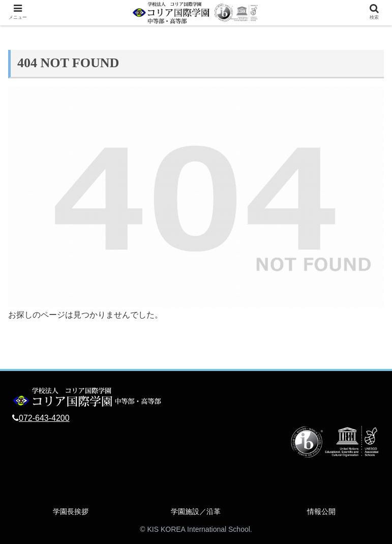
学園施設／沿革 (196, 511)
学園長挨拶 (71, 511)
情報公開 (321, 511)
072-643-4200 (44, 418)
